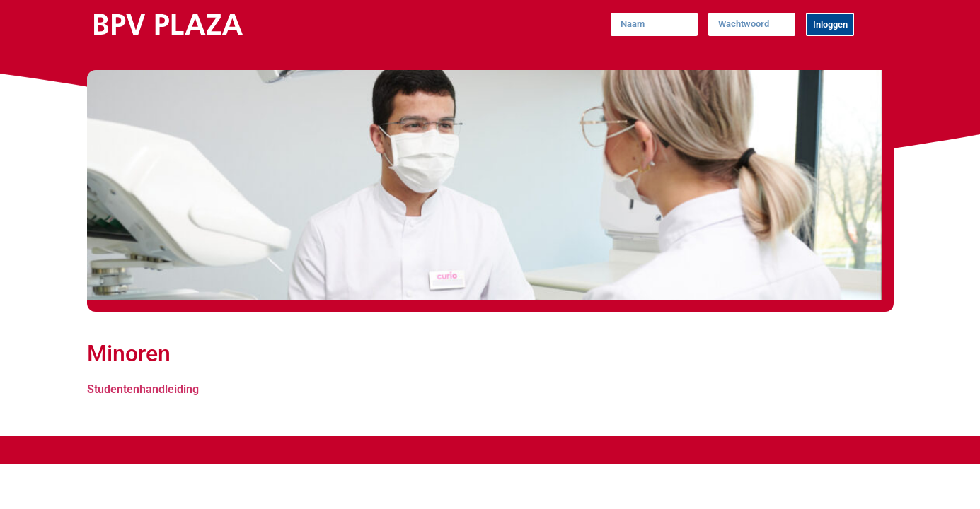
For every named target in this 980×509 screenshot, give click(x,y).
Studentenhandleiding (143, 389)
